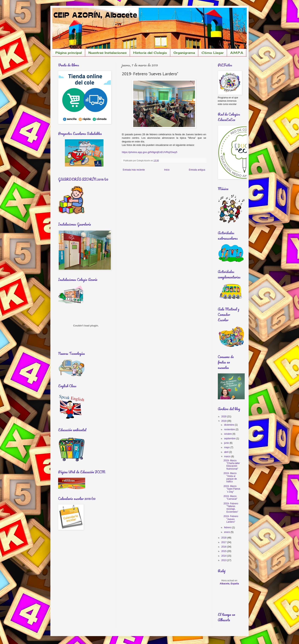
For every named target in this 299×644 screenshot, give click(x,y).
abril (227, 452)
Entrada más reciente (134, 170)
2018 (224, 538)
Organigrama (184, 53)
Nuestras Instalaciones (108, 53)
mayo (227, 447)
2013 (224, 560)
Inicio (167, 170)
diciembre (229, 425)
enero (227, 532)
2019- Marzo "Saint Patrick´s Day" (232, 489)
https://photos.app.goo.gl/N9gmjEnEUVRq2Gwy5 (149, 152)
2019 (224, 421)
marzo (228, 456)
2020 (224, 417)
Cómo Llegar (213, 53)
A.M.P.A (237, 53)
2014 (224, 556)
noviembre (230, 429)
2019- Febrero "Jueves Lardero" (231, 519)
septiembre (230, 439)
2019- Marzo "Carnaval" (230, 498)
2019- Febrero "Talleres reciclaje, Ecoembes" (231, 508)
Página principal (69, 53)
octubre (228, 434)
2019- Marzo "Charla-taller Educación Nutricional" (232, 465)
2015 (224, 551)
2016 (224, 547)
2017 (224, 542)
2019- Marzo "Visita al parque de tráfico (230, 477)
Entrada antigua (197, 170)
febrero (228, 527)
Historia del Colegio (150, 53)
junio (227, 443)
